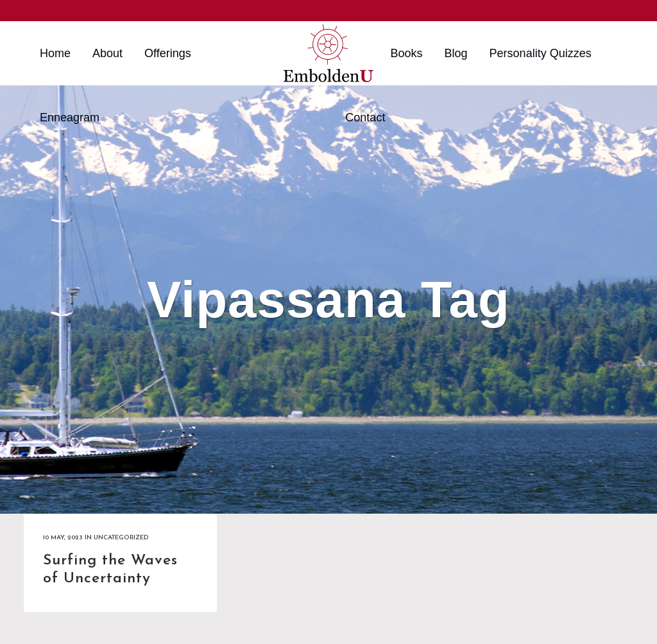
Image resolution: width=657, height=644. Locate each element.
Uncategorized (121, 538)
